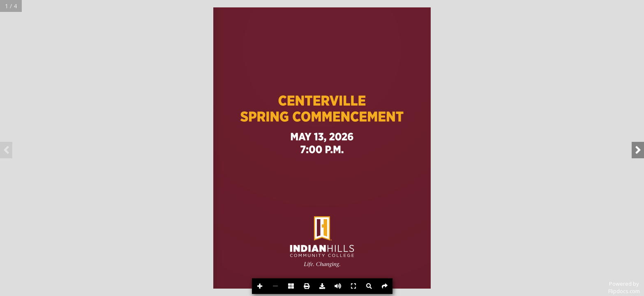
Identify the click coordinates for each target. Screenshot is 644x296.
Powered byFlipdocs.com (624, 287)
